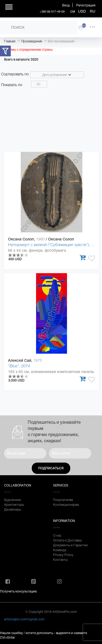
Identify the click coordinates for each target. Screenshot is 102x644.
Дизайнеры (13, 510)
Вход (66, 5)
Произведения (32, 41)
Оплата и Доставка (67, 540)
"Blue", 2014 (19, 366)
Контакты (60, 560)
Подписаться (51, 468)
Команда (60, 550)
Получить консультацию (18, 591)
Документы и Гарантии (70, 545)
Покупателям (63, 500)
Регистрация (86, 5)
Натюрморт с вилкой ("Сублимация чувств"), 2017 (54, 245)
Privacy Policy (63, 555)
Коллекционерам (66, 505)
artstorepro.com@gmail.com (24, 619)
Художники (13, 500)
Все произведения (61, 41)
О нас (57, 536)
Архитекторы (14, 505)
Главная (10, 41)
